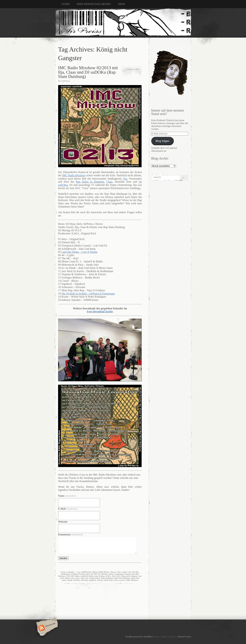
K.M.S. (108, 576)
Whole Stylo (108, 580)
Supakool (92, 580)
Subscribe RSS (47, 628)
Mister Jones (70, 578)
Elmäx (111, 574)
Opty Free (84, 578)
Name (67, 496)
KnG (118, 576)
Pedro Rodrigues (107, 578)
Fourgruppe (119, 574)
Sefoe (64, 580)
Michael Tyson (184, 637)
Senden (63, 558)
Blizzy (95, 572)
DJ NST (94, 574)
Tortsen (100, 580)
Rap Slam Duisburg (122, 578)
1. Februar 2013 (132, 69)
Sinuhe (70, 580)
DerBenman (65, 574)
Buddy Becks (104, 572)
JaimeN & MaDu (87, 576)
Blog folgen (163, 141)
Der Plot (135, 572)
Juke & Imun (100, 576)
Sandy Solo (135, 578)
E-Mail (68, 509)
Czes (129, 572)
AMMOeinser (86, 572)
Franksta (128, 574)
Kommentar (70, 535)
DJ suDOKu (103, 574)
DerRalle (74, 574)
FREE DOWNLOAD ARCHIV (94, 4)
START (66, 4)
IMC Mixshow (132, 580)
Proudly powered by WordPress (139, 637)
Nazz (78, 578)
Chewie (113, 572)
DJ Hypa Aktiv (85, 574)
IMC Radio (75, 576)
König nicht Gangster (129, 576)
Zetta (116, 580)
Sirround (84, 580)
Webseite (63, 522)
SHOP (121, 4)
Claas (119, 572)
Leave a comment (67, 572)
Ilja (133, 574)
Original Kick (95, 578)
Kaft (114, 576)
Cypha (124, 572)
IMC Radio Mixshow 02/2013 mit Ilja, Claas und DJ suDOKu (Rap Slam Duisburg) (88, 72)
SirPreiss (66, 81)
